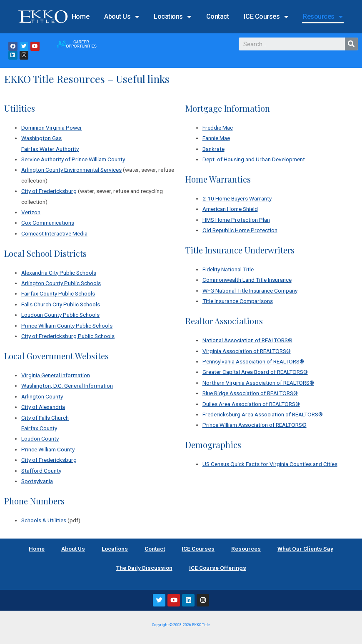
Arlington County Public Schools (61, 283)
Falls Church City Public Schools (61, 304)
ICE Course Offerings (218, 568)
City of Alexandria (43, 407)
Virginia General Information (56, 375)
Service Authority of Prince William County (73, 159)
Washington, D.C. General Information (67, 386)
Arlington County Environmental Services (71, 170)
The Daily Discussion (144, 568)
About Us (121, 17)
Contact (218, 16)
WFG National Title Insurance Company (250, 291)
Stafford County (41, 471)
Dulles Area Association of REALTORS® (251, 404)
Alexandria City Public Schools (59, 273)
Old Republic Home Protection (240, 230)
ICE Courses (266, 17)
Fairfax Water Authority (50, 149)
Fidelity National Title (228, 269)
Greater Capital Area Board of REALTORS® (255, 372)
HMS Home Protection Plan (236, 220)
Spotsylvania (37, 481)
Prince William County (48, 449)
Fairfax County (39, 428)
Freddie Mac (218, 128)
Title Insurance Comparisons (238, 301)
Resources (323, 17)
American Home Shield (230, 209)
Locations (172, 17)
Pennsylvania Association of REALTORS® (253, 361)
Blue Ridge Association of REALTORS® (250, 393)
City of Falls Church (45, 418)
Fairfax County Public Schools (58, 293)
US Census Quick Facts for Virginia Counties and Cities (270, 464)
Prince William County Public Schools (67, 326)
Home (80, 16)
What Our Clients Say (305, 549)
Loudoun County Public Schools (60, 315)
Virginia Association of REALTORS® (247, 351)
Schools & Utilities (44, 520)
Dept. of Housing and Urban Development (254, 159)
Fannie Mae (216, 138)
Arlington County (42, 396)
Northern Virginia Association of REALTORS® (258, 383)
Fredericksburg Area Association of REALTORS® (263, 414)
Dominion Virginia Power (52, 128)
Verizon (31, 212)
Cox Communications (48, 223)
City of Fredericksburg (49, 191)
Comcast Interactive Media (54, 233)
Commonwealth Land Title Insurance (247, 280)
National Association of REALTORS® (247, 340)
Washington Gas (41, 138)
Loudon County (40, 439)
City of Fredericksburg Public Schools (68, 336)
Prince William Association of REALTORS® (255, 425)
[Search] (351, 44)
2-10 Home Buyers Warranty (237, 198)
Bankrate (213, 149)
